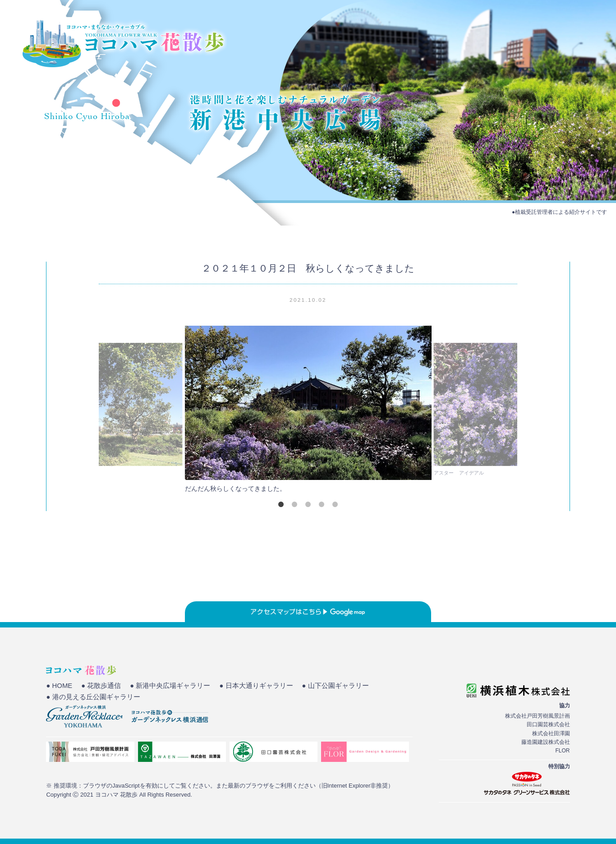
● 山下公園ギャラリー (336, 686)
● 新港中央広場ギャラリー (170, 686)
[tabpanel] (308, 412)
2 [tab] (294, 504)
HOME (436, 38)
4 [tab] (322, 504)
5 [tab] (335, 504)
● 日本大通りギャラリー (256, 686)
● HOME (59, 686)
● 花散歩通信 (101, 686)
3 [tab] (308, 504)
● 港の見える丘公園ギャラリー (93, 697)
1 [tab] (281, 504)
